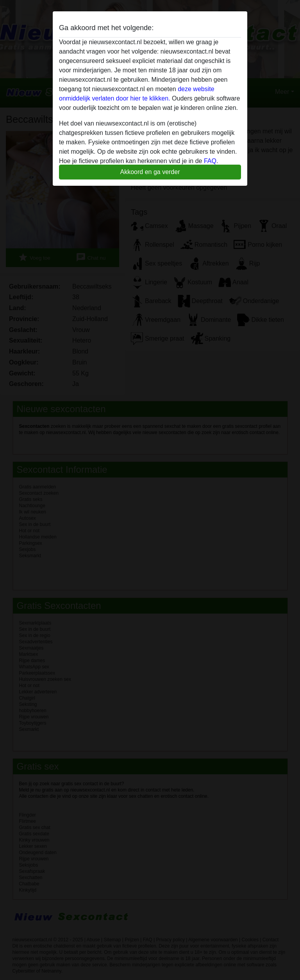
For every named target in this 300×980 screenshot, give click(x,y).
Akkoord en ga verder (150, 172)
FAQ (210, 161)
